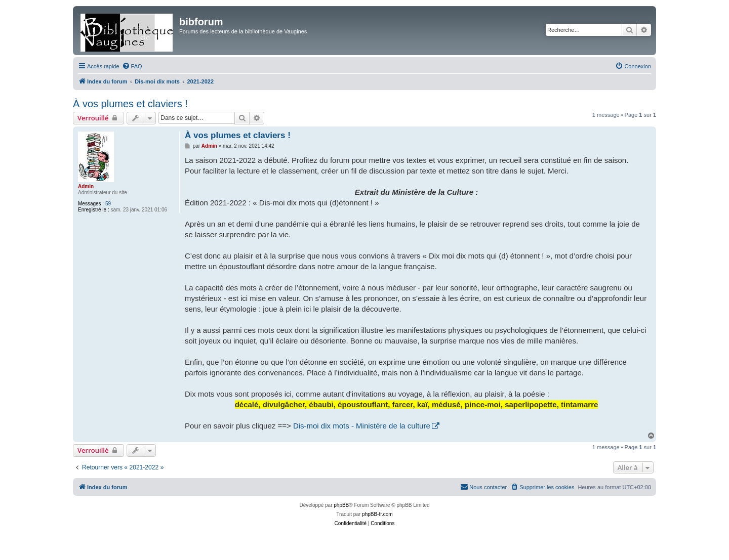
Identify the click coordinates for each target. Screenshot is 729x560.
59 (108, 204)
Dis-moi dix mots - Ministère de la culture (362, 426)
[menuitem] (132, 66)
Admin (86, 186)
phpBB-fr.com (377, 514)
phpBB (341, 505)
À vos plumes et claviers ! (130, 104)
